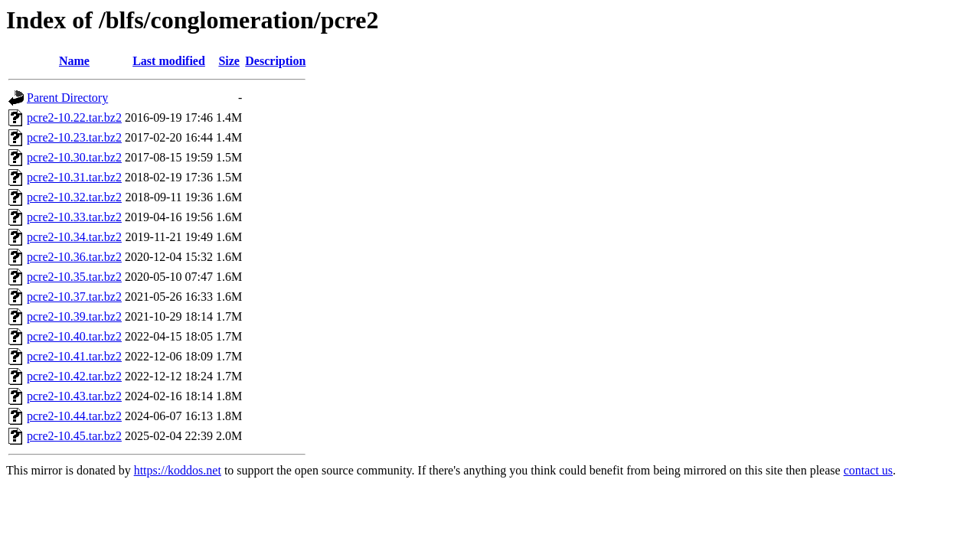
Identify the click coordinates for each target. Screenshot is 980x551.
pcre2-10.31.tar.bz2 (74, 177)
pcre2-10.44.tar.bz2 (74, 416)
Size (229, 61)
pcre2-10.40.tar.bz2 (74, 336)
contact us (868, 470)
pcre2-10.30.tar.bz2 (74, 157)
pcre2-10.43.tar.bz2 (74, 396)
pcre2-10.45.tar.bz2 (74, 436)
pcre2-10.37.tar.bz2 (74, 297)
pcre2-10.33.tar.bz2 (74, 217)
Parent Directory (67, 98)
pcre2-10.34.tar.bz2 (74, 237)
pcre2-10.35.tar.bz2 (74, 277)
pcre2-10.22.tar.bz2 (74, 117)
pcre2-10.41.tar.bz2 (74, 356)
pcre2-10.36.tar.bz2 (74, 257)
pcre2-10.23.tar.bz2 (74, 137)
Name (74, 61)
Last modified (169, 61)
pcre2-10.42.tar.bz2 (74, 376)
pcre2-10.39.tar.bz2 (74, 316)
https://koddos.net (178, 470)
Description (275, 61)
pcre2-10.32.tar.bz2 (74, 197)
